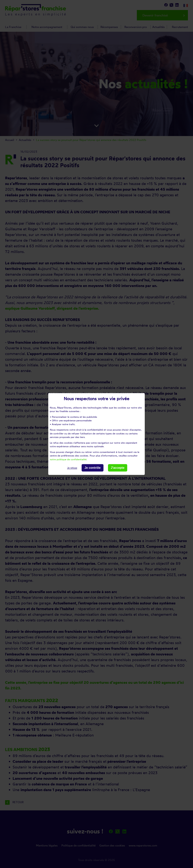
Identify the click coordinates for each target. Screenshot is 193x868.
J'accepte (118, 468)
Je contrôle (92, 468)
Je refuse (72, 468)
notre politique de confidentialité (68, 459)
